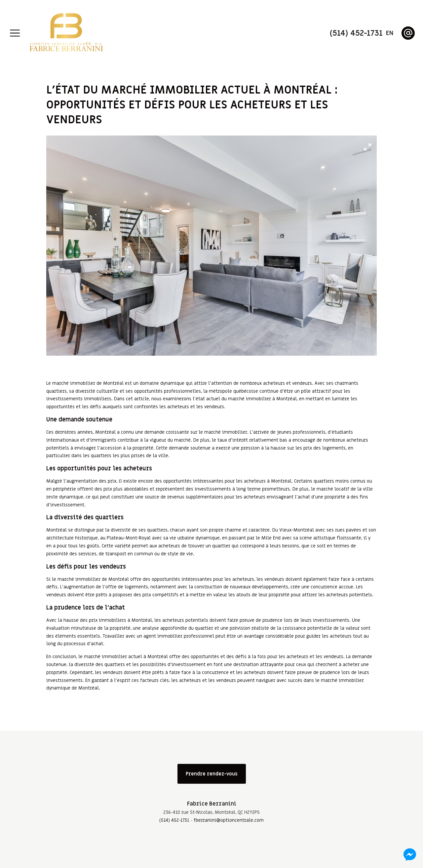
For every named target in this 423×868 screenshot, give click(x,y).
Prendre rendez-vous (212, 774)
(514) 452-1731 (174, 820)
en (390, 33)
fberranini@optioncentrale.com (229, 820)
